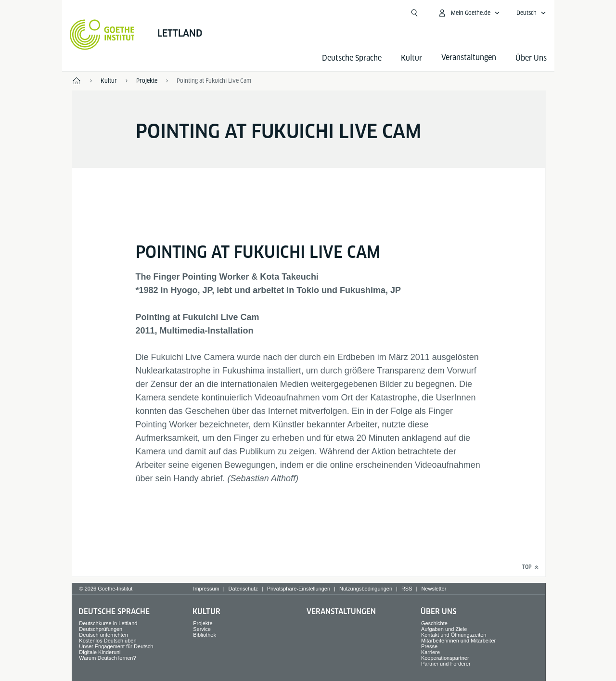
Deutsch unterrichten (103, 635)
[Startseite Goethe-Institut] (102, 35)
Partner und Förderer (446, 664)
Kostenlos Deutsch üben (108, 641)
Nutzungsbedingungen (366, 589)
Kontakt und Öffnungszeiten (454, 635)
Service (202, 629)
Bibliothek (205, 635)
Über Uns (531, 58)
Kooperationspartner (445, 658)
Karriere (430, 652)
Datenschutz (243, 589)
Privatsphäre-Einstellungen (299, 589)
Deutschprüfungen (101, 629)
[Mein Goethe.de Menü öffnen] (469, 13)
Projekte (203, 623)
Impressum (206, 589)
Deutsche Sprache (352, 58)
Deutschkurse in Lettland (108, 623)
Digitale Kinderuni (100, 652)
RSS (407, 589)
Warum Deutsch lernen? (107, 658)
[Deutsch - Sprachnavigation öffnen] (531, 13)
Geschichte (434, 623)
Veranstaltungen (341, 611)
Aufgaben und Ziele (444, 629)
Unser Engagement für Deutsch (116, 646)
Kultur (411, 58)
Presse (429, 646)
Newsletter (434, 589)
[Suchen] (414, 13)
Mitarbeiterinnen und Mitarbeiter (458, 641)
